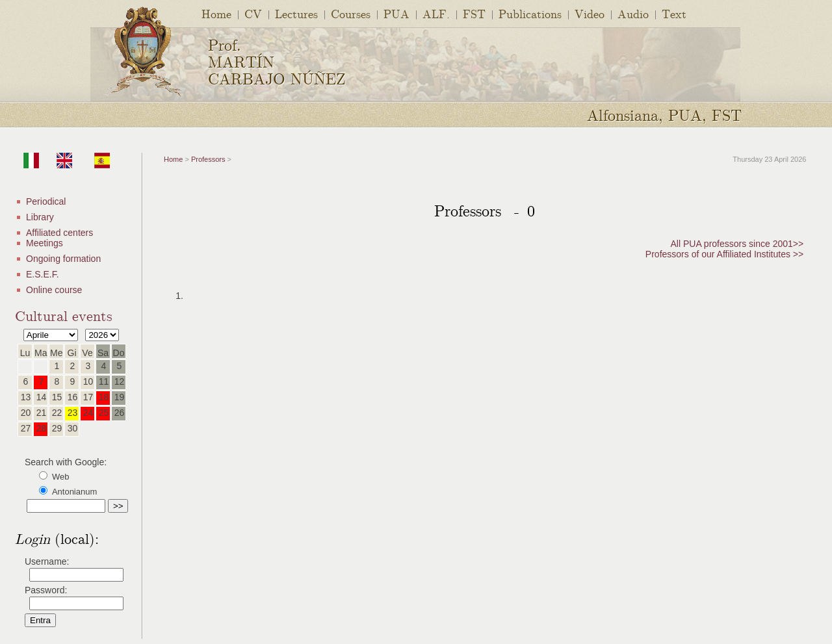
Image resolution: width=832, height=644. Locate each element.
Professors (208, 159)
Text (674, 13)
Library (40, 217)
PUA (396, 13)
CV (253, 13)
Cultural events (64, 315)
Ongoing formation (63, 259)
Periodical (46, 201)
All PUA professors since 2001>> (737, 244)
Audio (633, 13)
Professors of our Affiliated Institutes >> (724, 254)
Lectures (296, 13)
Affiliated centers (59, 233)
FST (474, 13)
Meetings (45, 243)
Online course (54, 290)
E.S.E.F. (43, 274)
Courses (351, 13)
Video (590, 13)
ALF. (436, 13)
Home (216, 13)
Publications (530, 13)
